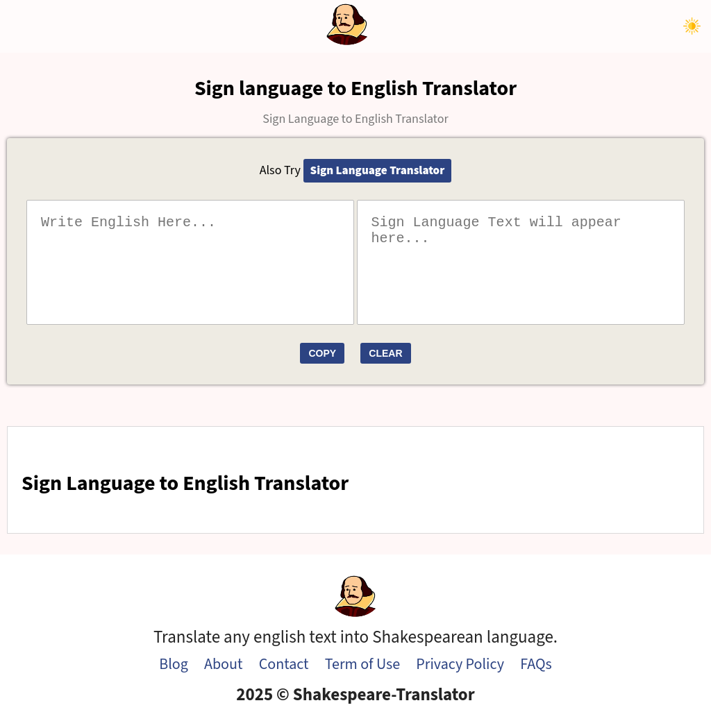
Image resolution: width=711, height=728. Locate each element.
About (223, 664)
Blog (174, 664)
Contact (284, 664)
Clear (385, 353)
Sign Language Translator (378, 171)
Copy (322, 353)
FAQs (536, 664)
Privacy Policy (460, 664)
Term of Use (362, 664)
